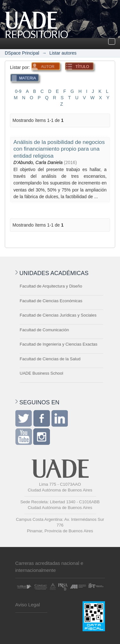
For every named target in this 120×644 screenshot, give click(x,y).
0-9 (18, 91)
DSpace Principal (22, 53)
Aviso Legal (28, 605)
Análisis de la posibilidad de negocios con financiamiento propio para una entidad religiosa (59, 149)
